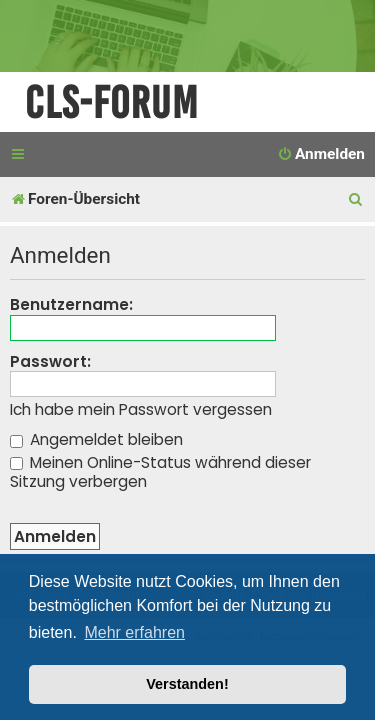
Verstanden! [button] (187, 684)
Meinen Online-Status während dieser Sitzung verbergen (160, 472)
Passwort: (50, 361)
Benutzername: (71, 304)
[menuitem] (321, 155)
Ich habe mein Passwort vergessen (141, 410)
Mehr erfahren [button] (134, 632)
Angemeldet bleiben (96, 439)
